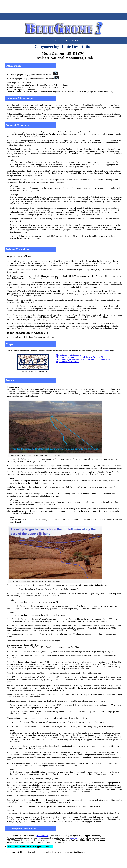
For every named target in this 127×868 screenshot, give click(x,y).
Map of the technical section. (67, 362)
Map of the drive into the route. (68, 355)
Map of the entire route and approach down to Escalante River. (81, 357)
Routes (56, 41)
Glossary (106, 351)
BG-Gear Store (43, 836)
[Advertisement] (45, 6)
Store (66, 41)
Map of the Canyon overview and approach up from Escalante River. (83, 359)
